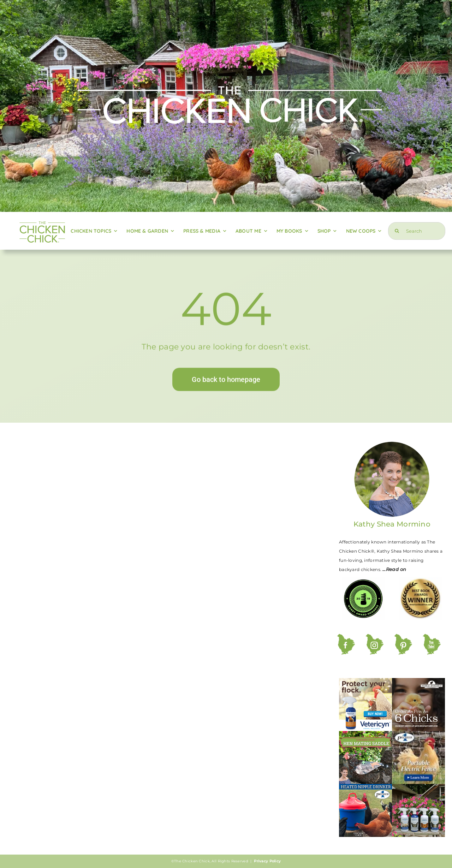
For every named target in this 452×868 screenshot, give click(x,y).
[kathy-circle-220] (392, 444)
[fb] (346, 637)
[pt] (403, 637)
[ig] (374, 637)
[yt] (432, 637)
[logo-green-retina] (42, 221)
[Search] (417, 231)
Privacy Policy (267, 861)
